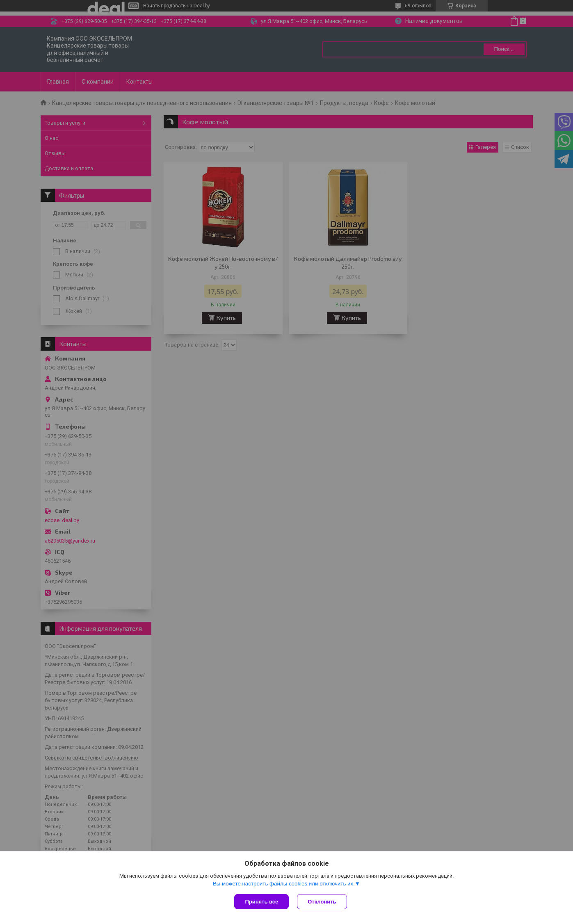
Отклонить (322, 902)
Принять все (261, 902)
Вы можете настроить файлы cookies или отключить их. (284, 884)
